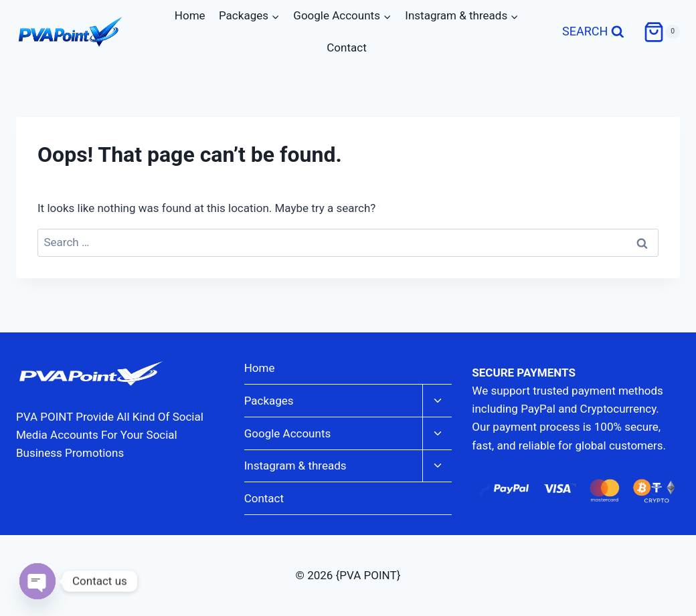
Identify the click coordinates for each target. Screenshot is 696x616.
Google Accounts (288, 433)
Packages (269, 401)
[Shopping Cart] (662, 32)
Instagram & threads (295, 466)
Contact (346, 47)
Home (190, 15)
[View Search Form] (593, 32)
